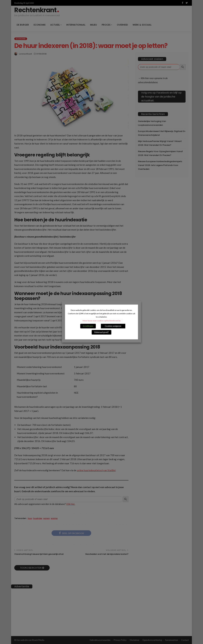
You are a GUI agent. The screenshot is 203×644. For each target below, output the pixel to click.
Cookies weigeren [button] (113, 326)
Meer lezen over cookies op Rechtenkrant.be (102, 321)
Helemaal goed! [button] (101, 332)
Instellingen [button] (88, 326)
